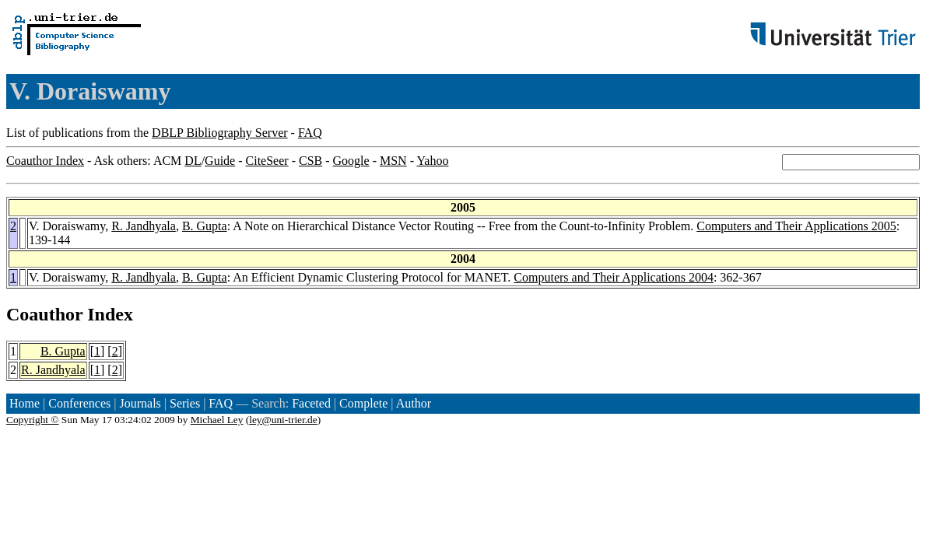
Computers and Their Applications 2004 (614, 277)
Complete (363, 403)
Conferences (79, 403)
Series (185, 403)
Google (351, 161)
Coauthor (44, 314)
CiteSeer (267, 161)
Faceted (311, 403)
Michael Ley (217, 420)
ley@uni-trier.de (283, 420)
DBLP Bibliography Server (220, 133)
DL (193, 161)
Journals (140, 403)
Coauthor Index (45, 161)
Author (414, 403)
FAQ (310, 133)
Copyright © (33, 420)
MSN (393, 161)
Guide (220, 161)
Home (25, 403)
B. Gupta (205, 226)
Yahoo (432, 161)
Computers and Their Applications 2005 (796, 226)
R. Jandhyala (144, 226)
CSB (310, 161)
